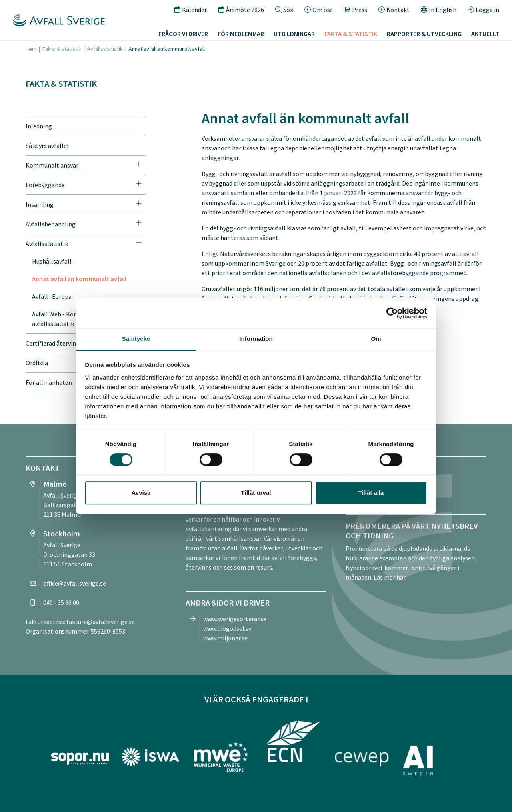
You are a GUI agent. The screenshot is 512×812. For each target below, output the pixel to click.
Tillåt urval (256, 493)
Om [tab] (376, 339)
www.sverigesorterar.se (235, 619)
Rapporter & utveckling (424, 34)
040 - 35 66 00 (61, 602)
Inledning (39, 126)
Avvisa (141, 493)
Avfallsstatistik (105, 49)
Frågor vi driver (183, 34)
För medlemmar (241, 34)
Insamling (40, 204)
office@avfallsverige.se (75, 583)
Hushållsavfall (52, 261)
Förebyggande (45, 185)
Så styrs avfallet (48, 146)
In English (439, 10)
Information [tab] (256, 339)
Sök (284, 10)
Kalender (190, 10)
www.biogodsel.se (227, 628)
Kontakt (394, 10)
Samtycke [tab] (136, 339)
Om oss (319, 10)
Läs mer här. (390, 577)
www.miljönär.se (225, 638)
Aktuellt (485, 34)
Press (356, 10)
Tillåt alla (371, 493)
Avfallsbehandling (51, 224)
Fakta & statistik (351, 34)
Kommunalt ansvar (52, 165)
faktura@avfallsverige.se (101, 622)
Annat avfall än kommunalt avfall (79, 279)
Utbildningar (294, 34)
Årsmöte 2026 (241, 10)
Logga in (483, 10)
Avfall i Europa (52, 296)
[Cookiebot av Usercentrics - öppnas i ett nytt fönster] (392, 313)
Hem (31, 49)
